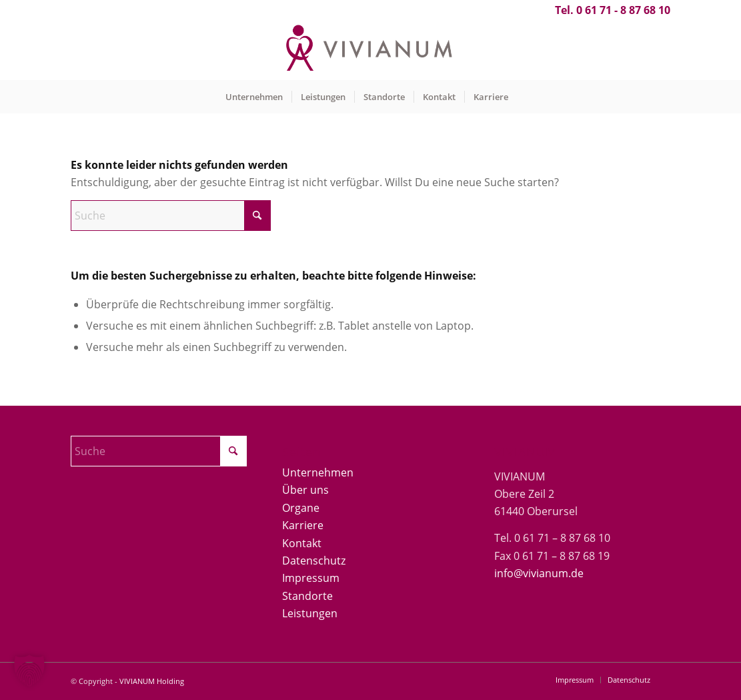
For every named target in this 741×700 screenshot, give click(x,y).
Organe (301, 508)
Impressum (311, 578)
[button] (29, 671)
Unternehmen (318, 472)
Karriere (303, 525)
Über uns (305, 490)
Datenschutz (314, 561)
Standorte (307, 596)
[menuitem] (254, 97)
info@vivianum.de (539, 573)
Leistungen (310, 613)
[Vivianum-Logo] (370, 50)
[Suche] (171, 216)
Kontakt (302, 543)
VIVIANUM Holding (152, 681)
